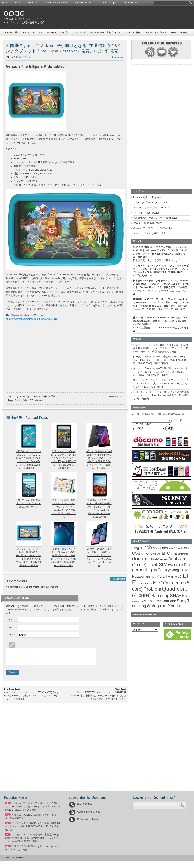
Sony (182, 601)
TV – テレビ (139, 213)
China (172, 553)
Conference (183, 554)
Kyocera (172, 577)
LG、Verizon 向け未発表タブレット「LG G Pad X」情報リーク (28, 503)
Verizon (39, 400)
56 (8, 826)
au (164, 553)
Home (5, 3)
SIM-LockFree (151, 601)
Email (10, 627)
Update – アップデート (145, 228)
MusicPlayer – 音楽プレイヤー (149, 218)
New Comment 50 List (56, 3)
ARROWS (147, 554)
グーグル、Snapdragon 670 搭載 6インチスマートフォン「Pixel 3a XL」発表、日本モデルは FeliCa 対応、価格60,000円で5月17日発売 (161, 360)
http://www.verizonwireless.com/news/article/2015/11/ (34, 319)
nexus (149, 584)
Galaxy (164, 570)
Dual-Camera (159, 559)
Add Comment (118, 579)
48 (8, 849)
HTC (185, 570)
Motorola (141, 584)
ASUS (157, 554)
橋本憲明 (138, 281)
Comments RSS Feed (85, 815)
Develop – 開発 (141, 223)
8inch (18, 400)
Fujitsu (152, 570)
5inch (146, 547)
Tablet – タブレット (33, 32)
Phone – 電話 (12, 32)
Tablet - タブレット (23, 57)
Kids (25, 400)
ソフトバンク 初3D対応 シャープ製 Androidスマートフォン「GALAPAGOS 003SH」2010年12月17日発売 (32, 829)
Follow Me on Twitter (84, 822)
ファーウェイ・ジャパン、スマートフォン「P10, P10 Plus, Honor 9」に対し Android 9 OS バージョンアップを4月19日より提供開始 (161, 384)
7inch (164, 548)
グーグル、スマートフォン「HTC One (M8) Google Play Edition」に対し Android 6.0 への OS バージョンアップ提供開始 (31, 699)
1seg (136, 548)
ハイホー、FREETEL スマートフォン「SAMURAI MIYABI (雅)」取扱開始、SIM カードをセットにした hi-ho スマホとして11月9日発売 (98, 699)
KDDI (162, 576)
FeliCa (179, 565)
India (148, 577)
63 (8, 818)
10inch (179, 548)
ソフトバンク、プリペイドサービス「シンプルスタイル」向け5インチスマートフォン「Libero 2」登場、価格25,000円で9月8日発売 (161, 269)
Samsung (160, 595)
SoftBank (169, 601)
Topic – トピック (142, 233)
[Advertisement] (133, 36)
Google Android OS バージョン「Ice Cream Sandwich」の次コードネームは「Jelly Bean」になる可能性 (161, 321)
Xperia (174, 606)
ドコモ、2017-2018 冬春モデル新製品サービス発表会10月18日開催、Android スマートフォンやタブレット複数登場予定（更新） (32, 841)
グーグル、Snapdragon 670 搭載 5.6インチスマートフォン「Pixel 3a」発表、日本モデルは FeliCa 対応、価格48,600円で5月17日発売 (160, 372)
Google (176, 570)
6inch (156, 548)
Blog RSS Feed (81, 807)
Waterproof (157, 606)
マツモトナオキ (141, 266)
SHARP (177, 596)
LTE (31, 400)
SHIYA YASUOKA (143, 247)
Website (11, 635)
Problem (152, 589)
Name (10, 619)
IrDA (153, 577)
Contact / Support (108, 3)
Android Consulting (84, 3)
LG (180, 577)
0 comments (116, 397)
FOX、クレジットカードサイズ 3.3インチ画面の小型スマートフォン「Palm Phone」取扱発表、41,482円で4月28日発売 (161, 395)
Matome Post (32, 3)
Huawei (138, 576)
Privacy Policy (130, 3)
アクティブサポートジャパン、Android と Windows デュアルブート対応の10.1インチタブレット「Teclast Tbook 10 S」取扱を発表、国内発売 (161, 284)
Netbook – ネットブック (59, 32)
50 (8, 838)
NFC (158, 583)
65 (8, 806)
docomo (141, 559)
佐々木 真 (138, 318)
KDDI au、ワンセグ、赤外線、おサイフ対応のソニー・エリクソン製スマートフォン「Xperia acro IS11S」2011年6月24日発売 (32, 810)
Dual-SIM (157, 564)
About (17, 3)
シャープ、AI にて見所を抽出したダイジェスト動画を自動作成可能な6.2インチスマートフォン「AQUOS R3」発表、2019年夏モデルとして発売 (160, 348)
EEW (171, 565)
